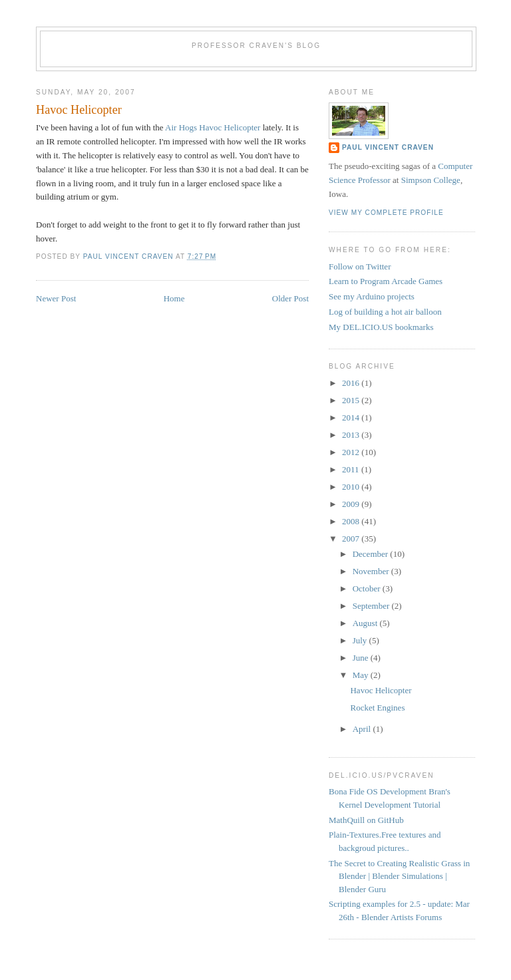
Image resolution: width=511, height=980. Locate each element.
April (363, 729)
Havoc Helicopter (381, 690)
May (362, 675)
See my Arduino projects (372, 296)
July (361, 640)
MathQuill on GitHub (366, 820)
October (368, 588)
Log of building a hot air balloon (385, 312)
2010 (352, 487)
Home (174, 298)
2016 (352, 383)
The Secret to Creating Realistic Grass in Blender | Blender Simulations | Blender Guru (399, 876)
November (372, 571)
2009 (352, 504)
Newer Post (56, 298)
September (372, 606)
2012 (352, 452)
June (362, 658)
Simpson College (431, 180)
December (372, 554)
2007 (352, 539)
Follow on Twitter (360, 266)
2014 (352, 417)
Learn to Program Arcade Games (386, 281)
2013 (352, 435)
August (366, 623)
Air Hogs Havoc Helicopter (213, 127)
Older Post (290, 298)
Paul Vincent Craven (388, 147)
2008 (352, 521)
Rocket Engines (377, 708)
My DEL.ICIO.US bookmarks (381, 327)
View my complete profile (386, 213)
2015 (352, 400)
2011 (352, 469)
